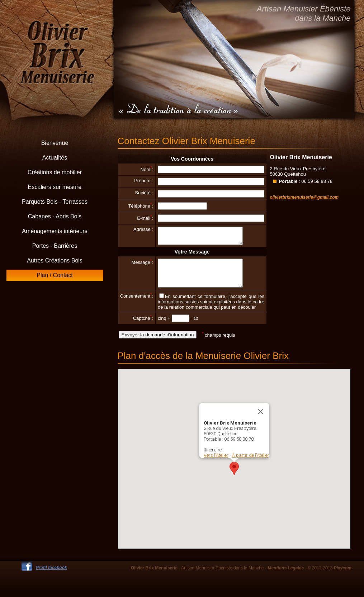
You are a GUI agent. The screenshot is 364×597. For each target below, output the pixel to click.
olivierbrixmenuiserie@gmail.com (304, 197)
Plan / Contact (55, 275)
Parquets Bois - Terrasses (55, 202)
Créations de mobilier (55, 172)
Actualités (55, 158)
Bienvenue (55, 143)
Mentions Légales (286, 577)
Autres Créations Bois (55, 260)
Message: (142, 266)
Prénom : (144, 181)
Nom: (147, 169)
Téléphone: (141, 206)
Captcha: (143, 327)
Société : (144, 193)
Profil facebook (51, 576)
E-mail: (145, 218)
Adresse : (143, 229)
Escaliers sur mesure (55, 187)
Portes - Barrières (55, 246)
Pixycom (343, 577)
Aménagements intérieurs (55, 231)
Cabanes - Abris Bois (55, 216)
